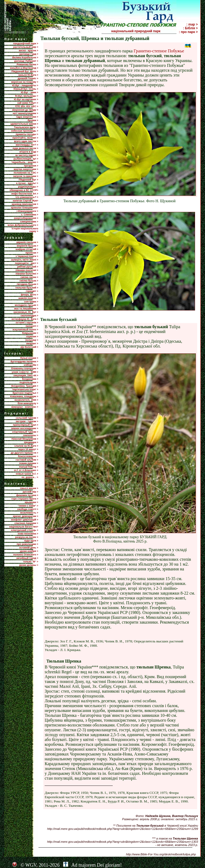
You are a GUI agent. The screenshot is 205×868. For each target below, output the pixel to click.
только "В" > (31, 562)
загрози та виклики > (26, 176)
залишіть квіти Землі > (25, 260)
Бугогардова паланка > (24, 361)
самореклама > (29, 222)
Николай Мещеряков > (25, 439)
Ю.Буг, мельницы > (27, 96)
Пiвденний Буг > (28, 180)
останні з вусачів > (27, 323)
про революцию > (27, 544)
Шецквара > (31, 442)
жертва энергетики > (26, 169)
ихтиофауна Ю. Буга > (25, 319)
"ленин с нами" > (28, 506)
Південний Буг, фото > (25, 71)
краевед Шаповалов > (25, 204)
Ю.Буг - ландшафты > (25, 85)
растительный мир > (26, 47)
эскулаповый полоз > (25, 330)
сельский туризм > (27, 418)
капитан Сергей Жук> (25, 201)
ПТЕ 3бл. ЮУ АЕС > (27, 106)
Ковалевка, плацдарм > (24, 396)
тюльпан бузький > (27, 288)
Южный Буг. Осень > (26, 89)
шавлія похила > (28, 298)
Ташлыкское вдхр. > (26, 127)
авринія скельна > (27, 242)
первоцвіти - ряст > (27, 263)
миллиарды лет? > (27, 145)
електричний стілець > (25, 530)
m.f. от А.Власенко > (26, 470)
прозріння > (31, 166)
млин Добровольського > (23, 225)
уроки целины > (29, 565)
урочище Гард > (29, 54)
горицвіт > (32, 291)
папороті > (32, 326)
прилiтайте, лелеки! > (25, 138)
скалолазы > (31, 435)
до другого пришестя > (24, 453)
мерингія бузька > (27, 246)
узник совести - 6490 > (25, 372)
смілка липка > (29, 277)
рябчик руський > (28, 267)
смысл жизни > (29, 488)
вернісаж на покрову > (25, 82)
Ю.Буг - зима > (30, 92)
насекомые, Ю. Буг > (26, 312)
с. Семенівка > (30, 215)
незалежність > (29, 513)
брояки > (33, 120)
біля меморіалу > (28, 403)
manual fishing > (29, 467)
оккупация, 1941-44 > (26, 375)
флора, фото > (29, 295)
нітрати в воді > (29, 152)
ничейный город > (27, 558)
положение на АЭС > (26, 173)
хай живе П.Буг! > (28, 103)
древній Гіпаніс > (28, 78)
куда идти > (31, 541)
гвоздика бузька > (27, 284)
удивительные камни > (24, 124)
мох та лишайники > (26, 309)
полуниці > (32, 340)
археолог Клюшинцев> (25, 208)
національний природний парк (143, 31)
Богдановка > (30, 379)
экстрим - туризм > (27, 421)
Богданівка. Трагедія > (25, 386)
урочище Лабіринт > (26, 61)
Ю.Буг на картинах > (26, 99)
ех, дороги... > (30, 477)
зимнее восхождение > (25, 428)
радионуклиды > (28, 187)
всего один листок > (26, 141)
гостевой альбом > (27, 460)
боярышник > (30, 333)
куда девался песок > (25, 148)
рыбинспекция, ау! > (26, 159)
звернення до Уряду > (25, 110)
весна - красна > (29, 50)
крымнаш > (31, 502)
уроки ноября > (29, 551)
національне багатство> (24, 527)
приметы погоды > (27, 134)
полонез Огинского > (26, 555)
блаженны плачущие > (25, 368)
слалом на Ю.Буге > (26, 446)
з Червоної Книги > (27, 256)
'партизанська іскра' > (25, 389)
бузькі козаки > (29, 358)
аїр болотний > (29, 347)
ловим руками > (29, 463)
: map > (192, 24)
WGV (31, 865)
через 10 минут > (28, 449)
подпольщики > (29, 382)
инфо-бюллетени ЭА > (25, 194)
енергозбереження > (26, 218)
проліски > (32, 253)
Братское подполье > (25, 393)
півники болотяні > (27, 274)
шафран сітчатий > (27, 249)
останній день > (29, 548)
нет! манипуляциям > (25, 113)
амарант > (32, 343)
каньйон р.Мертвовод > (24, 68)
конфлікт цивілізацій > (25, 520)
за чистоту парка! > (27, 155)
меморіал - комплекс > (25, 407)
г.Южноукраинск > (27, 211)
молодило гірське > (26, 305)
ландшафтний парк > (26, 44)
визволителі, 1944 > (26, 400)
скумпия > (32, 337)
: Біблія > (190, 28)
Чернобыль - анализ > (25, 162)
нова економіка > (28, 534)
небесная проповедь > (25, 131)
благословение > (28, 456)
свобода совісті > (28, 509)
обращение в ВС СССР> (24, 190)
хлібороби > (31, 365)
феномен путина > (27, 495)
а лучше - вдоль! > (27, 183)
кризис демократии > (26, 516)
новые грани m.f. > (27, 474)
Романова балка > (27, 64)
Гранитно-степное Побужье (159, 51)
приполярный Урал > (26, 425)
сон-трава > (31, 302)
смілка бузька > (29, 281)
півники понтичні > (27, 270)
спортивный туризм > (25, 432)
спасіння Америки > (26, 523)
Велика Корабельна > (25, 57)
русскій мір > (30, 492)
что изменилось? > (27, 197)
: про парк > (188, 32)
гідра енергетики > (27, 117)
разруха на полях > (27, 537)
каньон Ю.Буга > (28, 75)
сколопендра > (29, 316)
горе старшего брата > (25, 499)
